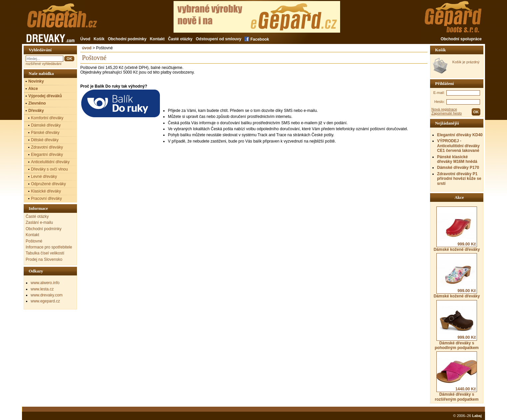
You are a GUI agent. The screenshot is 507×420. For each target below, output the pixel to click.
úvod (87, 48)
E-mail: (439, 93)
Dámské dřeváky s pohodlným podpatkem (457, 325)
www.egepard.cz (45, 301)
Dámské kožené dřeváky (457, 229)
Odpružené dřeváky (48, 184)
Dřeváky (36, 111)
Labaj (477, 416)
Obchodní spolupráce (461, 39)
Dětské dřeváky (45, 140)
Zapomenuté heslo (447, 113)
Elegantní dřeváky (47, 155)
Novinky (36, 81)
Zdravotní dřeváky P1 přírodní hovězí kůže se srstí (459, 179)
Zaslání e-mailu (39, 222)
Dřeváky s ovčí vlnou (49, 169)
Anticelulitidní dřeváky (50, 162)
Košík (99, 39)
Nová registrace (444, 109)
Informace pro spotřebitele (49, 247)
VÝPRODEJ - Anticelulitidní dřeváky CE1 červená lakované (458, 146)
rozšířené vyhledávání (44, 64)
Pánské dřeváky (45, 133)
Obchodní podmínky (127, 39)
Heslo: (440, 102)
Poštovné (34, 241)
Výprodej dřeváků (45, 96)
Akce (33, 89)
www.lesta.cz (42, 289)
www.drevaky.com (47, 295)
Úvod (85, 39)
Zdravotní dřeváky (47, 147)
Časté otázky (180, 39)
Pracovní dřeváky (46, 199)
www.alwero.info (45, 283)
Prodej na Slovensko (44, 259)
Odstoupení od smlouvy (219, 39)
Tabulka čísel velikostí (45, 253)
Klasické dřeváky (46, 191)
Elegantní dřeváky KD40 (460, 135)
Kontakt (157, 39)
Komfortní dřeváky (47, 118)
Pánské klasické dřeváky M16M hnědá (457, 159)
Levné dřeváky (44, 177)
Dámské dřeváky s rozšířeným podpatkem (457, 376)
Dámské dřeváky (46, 125)
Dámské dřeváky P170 (458, 168)
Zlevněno (37, 103)
